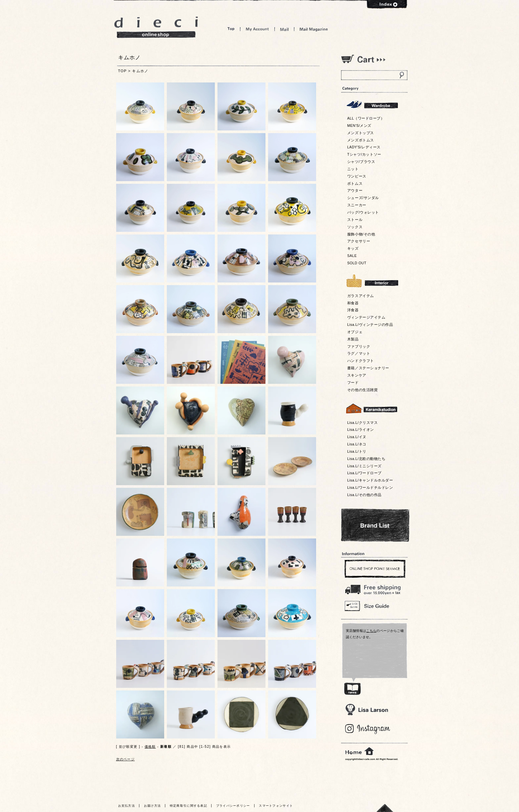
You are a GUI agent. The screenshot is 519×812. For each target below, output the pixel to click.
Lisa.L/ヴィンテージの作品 (370, 325)
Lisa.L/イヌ (357, 437)
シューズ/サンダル (363, 198)
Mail (284, 29)
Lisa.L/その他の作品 (364, 495)
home (359, 751)
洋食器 (353, 310)
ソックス (355, 227)
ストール (355, 220)
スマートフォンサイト (276, 806)
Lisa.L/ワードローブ (364, 473)
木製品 (353, 339)
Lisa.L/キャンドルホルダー (370, 480)
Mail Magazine (314, 29)
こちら (371, 631)
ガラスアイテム (361, 296)
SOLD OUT (357, 263)
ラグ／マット (359, 353)
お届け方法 (153, 806)
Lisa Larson (367, 710)
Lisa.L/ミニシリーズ (364, 466)
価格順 (150, 747)
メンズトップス (361, 133)
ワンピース (357, 176)
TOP (122, 71)
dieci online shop (156, 27)
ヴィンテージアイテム (366, 317)
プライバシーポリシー (233, 806)
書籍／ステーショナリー (368, 368)
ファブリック (359, 346)
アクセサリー (359, 241)
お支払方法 (127, 806)
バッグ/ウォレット (363, 212)
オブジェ (355, 332)
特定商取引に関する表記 (189, 806)
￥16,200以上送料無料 (374, 588)
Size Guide (374, 606)
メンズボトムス (361, 140)
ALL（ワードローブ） (366, 118)
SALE (352, 256)
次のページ (126, 759)
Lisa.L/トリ (357, 451)
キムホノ (140, 71)
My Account (257, 29)
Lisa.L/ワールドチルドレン (370, 487)
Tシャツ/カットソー (364, 154)
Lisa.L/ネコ (357, 444)
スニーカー (357, 205)
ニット (353, 169)
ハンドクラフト (361, 361)
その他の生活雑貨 (362, 390)
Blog (368, 729)
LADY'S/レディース (364, 147)
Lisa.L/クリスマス (362, 423)
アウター (355, 190)
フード (353, 382)
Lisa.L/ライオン (361, 430)
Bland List (375, 525)
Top (231, 29)
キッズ (353, 248)
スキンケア (357, 375)
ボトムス (355, 183)
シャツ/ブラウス (361, 162)
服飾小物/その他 (361, 234)
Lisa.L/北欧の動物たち (366, 459)
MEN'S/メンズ (359, 126)
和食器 (353, 303)
